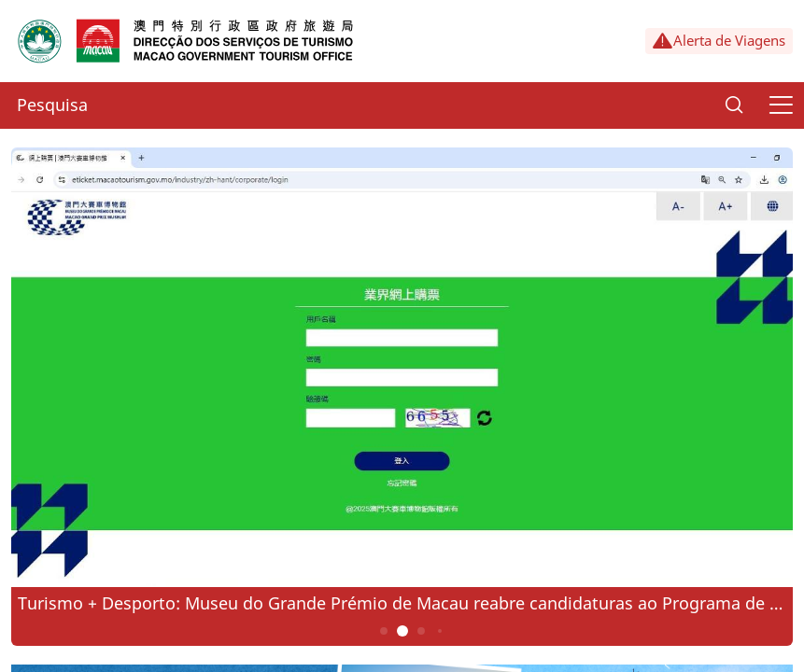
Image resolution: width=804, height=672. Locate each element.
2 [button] (402, 631)
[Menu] (781, 105)
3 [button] (421, 631)
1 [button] (383, 631)
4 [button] (439, 631)
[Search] (734, 105)
